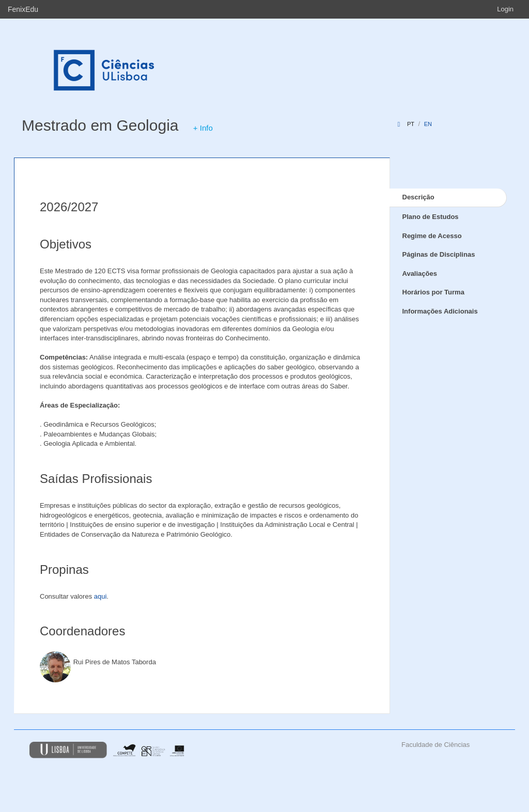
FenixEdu (23, 9)
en (428, 124)
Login (505, 9)
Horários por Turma (433, 292)
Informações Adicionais (440, 311)
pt (411, 124)
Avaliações (420, 274)
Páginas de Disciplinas (439, 254)
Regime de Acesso (432, 236)
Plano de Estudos (431, 217)
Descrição (418, 197)
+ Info (203, 128)
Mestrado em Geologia (100, 125)
